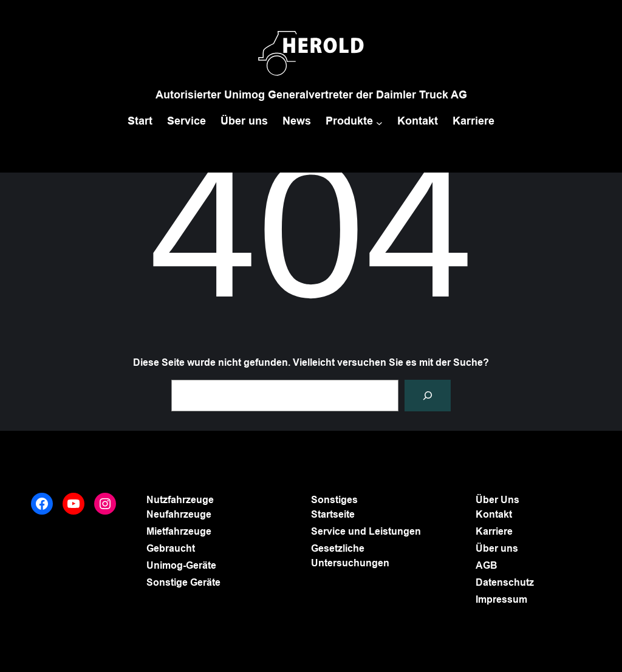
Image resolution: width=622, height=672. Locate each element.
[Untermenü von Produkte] (379, 122)
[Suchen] (428, 396)
